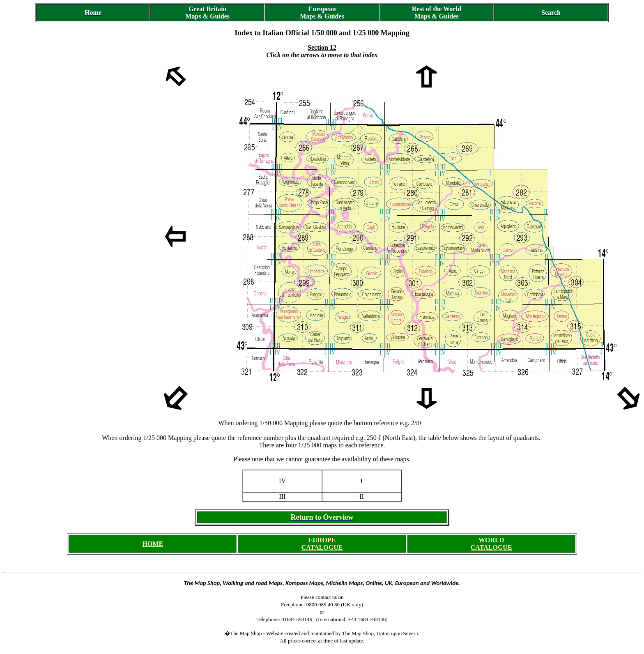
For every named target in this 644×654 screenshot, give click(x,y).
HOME (153, 544)
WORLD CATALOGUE (491, 544)
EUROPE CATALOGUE (322, 544)
